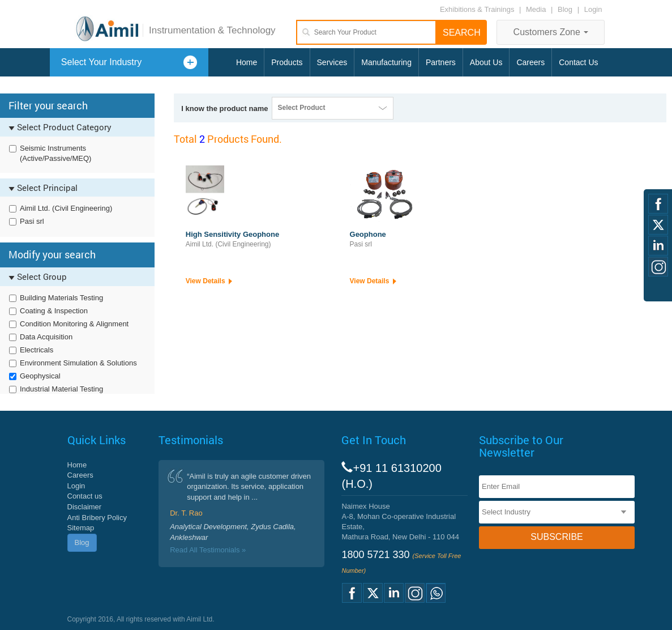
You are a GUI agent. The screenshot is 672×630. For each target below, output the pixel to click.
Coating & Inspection (54, 311)
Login (593, 9)
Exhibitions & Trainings (477, 9)
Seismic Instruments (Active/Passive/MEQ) (55, 154)
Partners (441, 62)
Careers (530, 62)
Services (332, 62)
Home (247, 62)
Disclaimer (85, 507)
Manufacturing (386, 62)
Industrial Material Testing (61, 389)
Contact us (85, 496)
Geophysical (40, 376)
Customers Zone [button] (551, 32)
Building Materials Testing (61, 298)
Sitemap (81, 528)
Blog (565, 9)
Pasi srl (32, 221)
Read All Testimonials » (208, 550)
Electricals (37, 350)
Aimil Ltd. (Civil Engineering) (66, 208)
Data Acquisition (46, 337)
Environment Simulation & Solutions (78, 363)
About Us (486, 62)
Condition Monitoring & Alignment (74, 324)
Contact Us (578, 62)
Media (537, 9)
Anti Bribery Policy (97, 518)
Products (287, 62)
